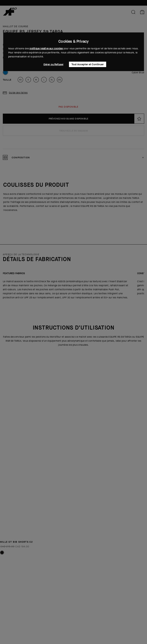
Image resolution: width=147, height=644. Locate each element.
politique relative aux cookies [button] (46, 49)
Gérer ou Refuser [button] (53, 64)
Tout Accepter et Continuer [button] (88, 64)
